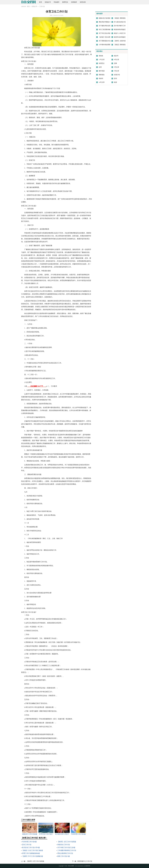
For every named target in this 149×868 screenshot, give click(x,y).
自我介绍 (117, 75)
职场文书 (48, 2)
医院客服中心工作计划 (85, 861)
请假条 (101, 56)
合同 (100, 67)
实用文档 (83, 2)
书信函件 (56, 2)
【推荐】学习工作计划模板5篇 (32, 856)
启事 (115, 63)
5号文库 (117, 71)
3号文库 (117, 67)
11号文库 (102, 60)
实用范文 (102, 63)
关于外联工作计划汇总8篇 (66, 847)
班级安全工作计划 (64, 845)
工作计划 (42, 6)
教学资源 (102, 71)
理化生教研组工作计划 (65, 853)
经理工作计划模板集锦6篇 (31, 853)
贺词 (115, 78)
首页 (40, 2)
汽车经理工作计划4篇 (29, 842)
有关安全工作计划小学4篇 (31, 847)
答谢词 (101, 78)
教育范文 (65, 2)
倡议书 (116, 56)
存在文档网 (71, 866)
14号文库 (102, 82)
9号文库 (117, 60)
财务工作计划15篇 (64, 856)
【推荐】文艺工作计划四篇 (67, 842)
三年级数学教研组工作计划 (67, 850)
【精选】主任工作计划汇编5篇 (32, 850)
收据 (115, 82)
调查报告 (102, 75)
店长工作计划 (27, 845)
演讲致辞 (74, 2)
